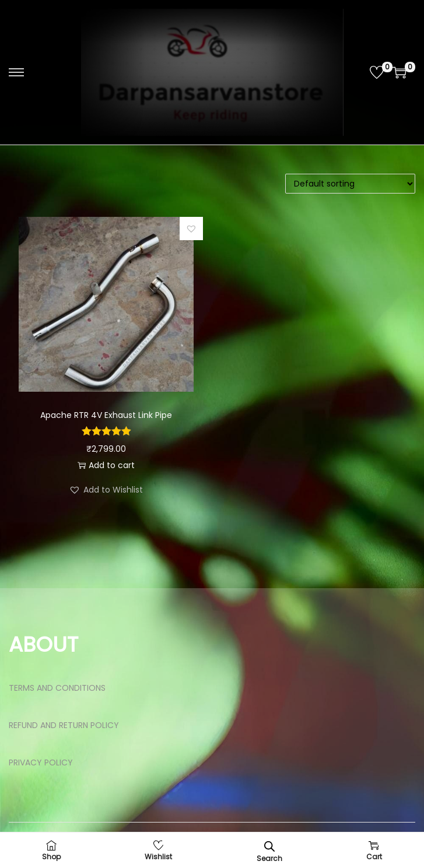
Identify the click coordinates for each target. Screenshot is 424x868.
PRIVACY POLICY (41, 762)
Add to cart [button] (106, 465)
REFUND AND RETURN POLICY (64, 725)
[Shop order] (350, 184)
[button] (191, 229)
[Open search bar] (269, 846)
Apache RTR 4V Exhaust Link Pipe (106, 415)
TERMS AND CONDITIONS (57, 688)
